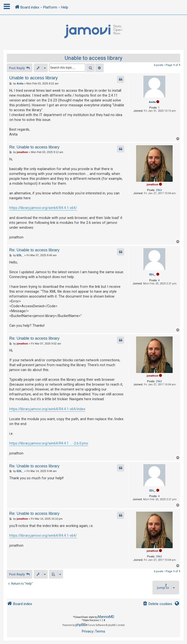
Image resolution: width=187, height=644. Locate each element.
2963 (159, 190)
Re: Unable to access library (34, 147)
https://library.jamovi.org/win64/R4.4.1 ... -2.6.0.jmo (49, 443)
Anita (152, 102)
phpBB (81, 625)
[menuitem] (157, 604)
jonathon (152, 185)
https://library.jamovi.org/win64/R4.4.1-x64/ (43, 208)
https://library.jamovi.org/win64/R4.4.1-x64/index (47, 409)
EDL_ (152, 275)
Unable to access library (93, 58)
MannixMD (106, 617)
